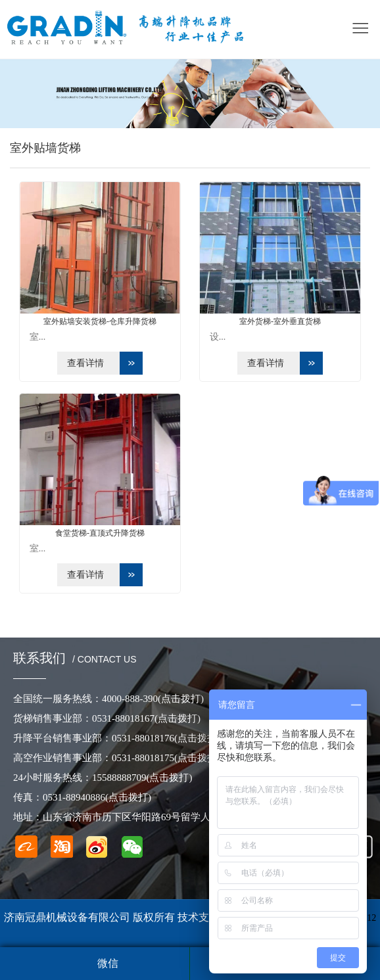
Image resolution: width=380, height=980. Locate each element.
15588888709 (142, 778)
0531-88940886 (97, 797)
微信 (108, 963)
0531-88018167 (146, 718)
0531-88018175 (166, 758)
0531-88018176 (166, 738)
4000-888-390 (153, 699)
